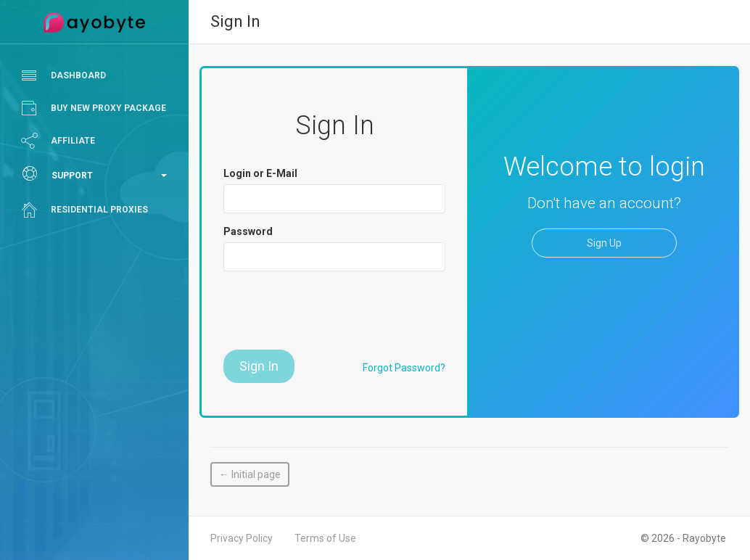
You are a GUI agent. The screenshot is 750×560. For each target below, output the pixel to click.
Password (248, 231)
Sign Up (604, 243)
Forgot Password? (404, 368)
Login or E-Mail (260, 173)
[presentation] (334, 310)
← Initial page (250, 474)
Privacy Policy (242, 538)
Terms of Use (325, 538)
